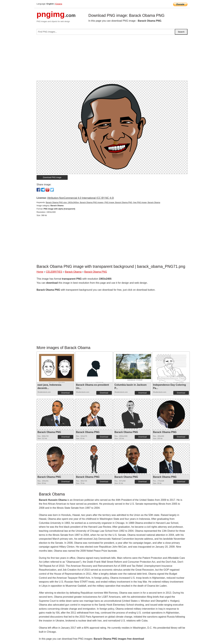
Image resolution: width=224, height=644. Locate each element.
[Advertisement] (112, 59)
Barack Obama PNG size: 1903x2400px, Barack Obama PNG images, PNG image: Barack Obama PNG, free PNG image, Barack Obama (103, 202)
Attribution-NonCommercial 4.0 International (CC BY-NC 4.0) (80, 198)
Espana (59, 4)
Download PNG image (52, 177)
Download (65, 393)
